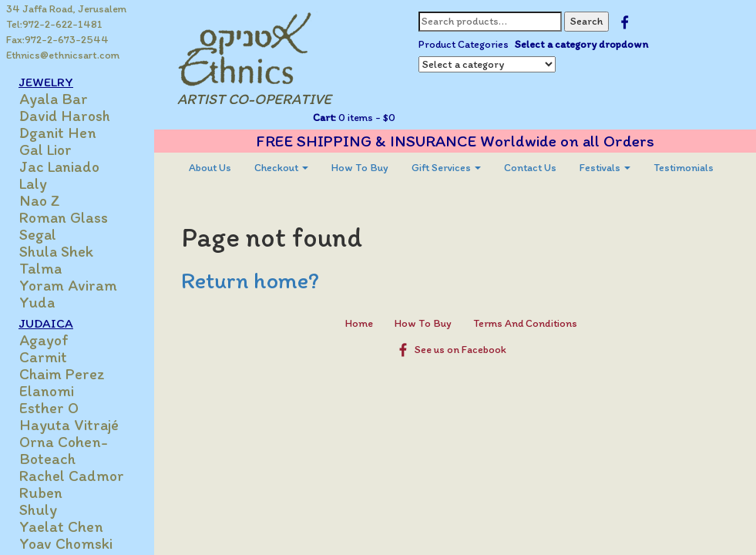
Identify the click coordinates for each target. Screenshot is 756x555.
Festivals (605, 168)
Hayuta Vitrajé (69, 425)
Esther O (49, 408)
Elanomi (47, 391)
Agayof (44, 340)
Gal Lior (45, 150)
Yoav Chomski (66, 543)
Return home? (250, 280)
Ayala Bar (54, 99)
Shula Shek (56, 251)
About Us (210, 168)
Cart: (324, 118)
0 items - (366, 118)
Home (359, 323)
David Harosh (65, 116)
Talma (40, 268)
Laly (33, 183)
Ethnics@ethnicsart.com (63, 55)
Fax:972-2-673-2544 (57, 40)
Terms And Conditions (525, 323)
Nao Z (40, 200)
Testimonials (684, 168)
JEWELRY (46, 82)
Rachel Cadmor (72, 476)
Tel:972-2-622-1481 (54, 24)
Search (586, 21)
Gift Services (446, 168)
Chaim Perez (62, 374)
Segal (38, 234)
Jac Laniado (59, 166)
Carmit (43, 357)
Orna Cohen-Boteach (64, 450)
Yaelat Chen (61, 526)
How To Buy (360, 168)
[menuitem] (210, 168)
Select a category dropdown (581, 44)
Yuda (37, 302)
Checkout (281, 168)
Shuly (38, 510)
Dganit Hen (58, 133)
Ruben (41, 493)
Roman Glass (64, 217)
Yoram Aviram (68, 285)
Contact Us (530, 168)
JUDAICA (46, 323)
